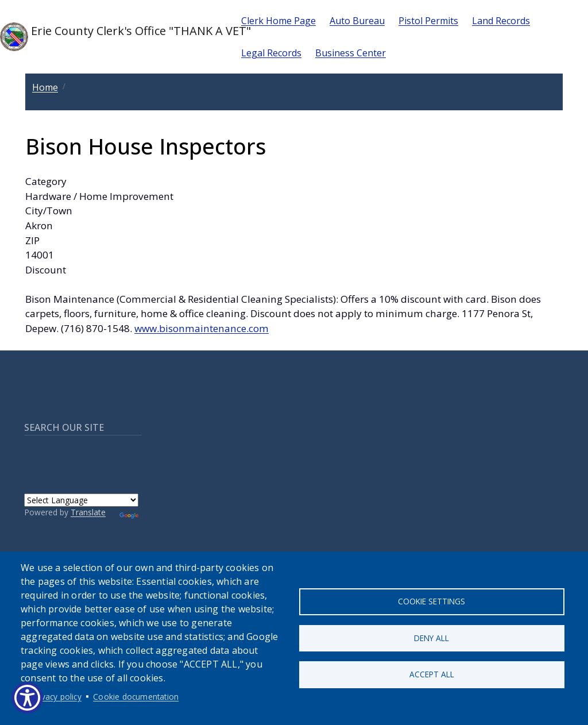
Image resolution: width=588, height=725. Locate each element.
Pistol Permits (428, 21)
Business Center (351, 53)
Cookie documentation (136, 697)
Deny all (432, 638)
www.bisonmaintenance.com (202, 328)
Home (45, 87)
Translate (88, 512)
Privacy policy (57, 697)
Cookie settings (432, 601)
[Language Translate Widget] (81, 500)
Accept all (432, 675)
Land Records (501, 21)
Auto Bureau (357, 21)
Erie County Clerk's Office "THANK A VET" (111, 37)
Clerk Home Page (278, 21)
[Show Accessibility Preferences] (27, 698)
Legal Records (271, 53)
